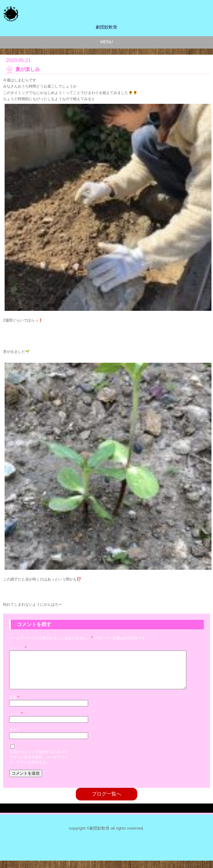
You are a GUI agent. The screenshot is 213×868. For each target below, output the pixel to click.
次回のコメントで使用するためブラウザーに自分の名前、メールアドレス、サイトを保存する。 (39, 764)
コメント (18, 648)
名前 (14, 705)
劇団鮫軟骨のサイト (99, 14)
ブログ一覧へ (106, 801)
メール (16, 721)
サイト (15, 737)
